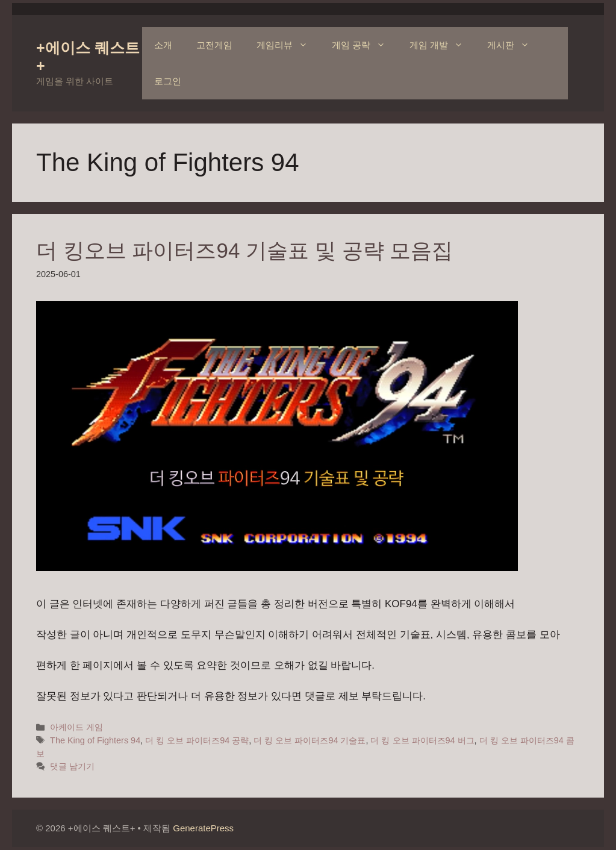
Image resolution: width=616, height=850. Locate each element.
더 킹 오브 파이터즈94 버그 (422, 740)
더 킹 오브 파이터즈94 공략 (197, 740)
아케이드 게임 (76, 727)
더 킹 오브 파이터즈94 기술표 (310, 740)
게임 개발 (442, 45)
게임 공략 (365, 45)
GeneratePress (203, 828)
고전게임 (214, 45)
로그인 (168, 81)
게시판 (514, 45)
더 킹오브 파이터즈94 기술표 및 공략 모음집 (244, 250)
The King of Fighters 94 (95, 740)
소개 (163, 45)
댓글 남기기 (72, 766)
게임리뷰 (288, 45)
